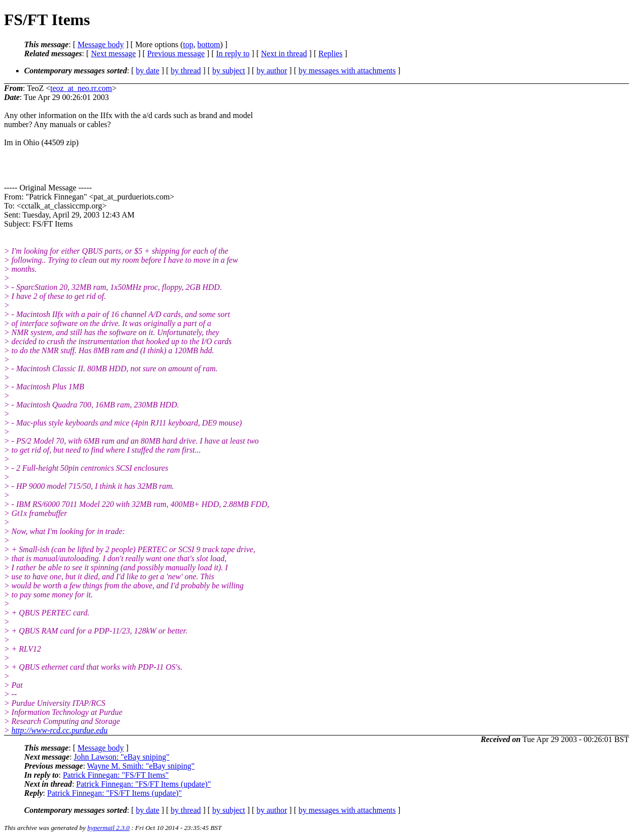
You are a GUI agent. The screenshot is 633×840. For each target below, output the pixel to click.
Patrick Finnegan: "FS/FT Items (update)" (144, 784)
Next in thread (284, 54)
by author (272, 71)
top (188, 44)
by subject (229, 71)
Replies (330, 54)
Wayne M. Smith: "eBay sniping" (141, 766)
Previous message (176, 54)
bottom (208, 44)
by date (148, 71)
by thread (186, 71)
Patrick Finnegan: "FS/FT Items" (116, 775)
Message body (101, 44)
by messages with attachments (347, 71)
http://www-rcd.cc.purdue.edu (60, 730)
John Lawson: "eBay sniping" (122, 757)
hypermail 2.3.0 (109, 828)
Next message (113, 54)
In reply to (233, 54)
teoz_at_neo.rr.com (81, 88)
